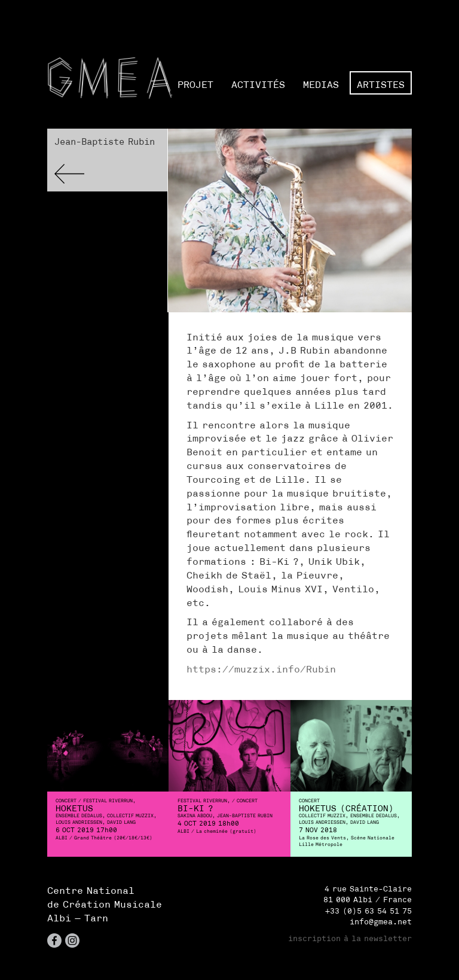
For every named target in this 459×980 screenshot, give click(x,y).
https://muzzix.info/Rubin (261, 669)
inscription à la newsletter (350, 938)
